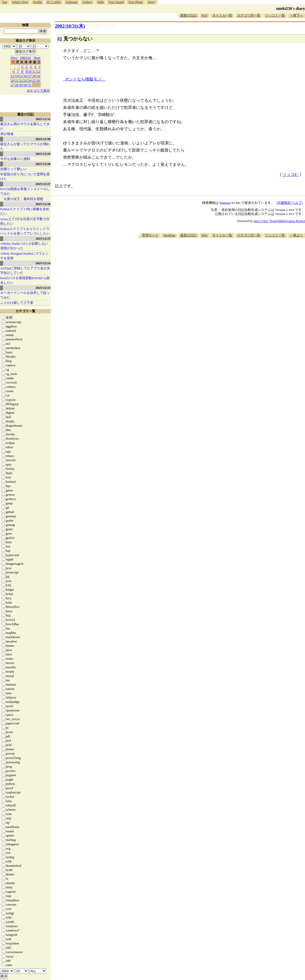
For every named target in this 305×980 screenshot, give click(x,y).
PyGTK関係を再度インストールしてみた (25, 191)
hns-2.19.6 (261, 221)
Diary (152, 2)
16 (26, 76)
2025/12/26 (43, 204)
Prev (14, 57)
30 (26, 85)
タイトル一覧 (222, 15)
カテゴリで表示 (38, 90)
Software (71, 2)
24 (30, 80)
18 (34, 76)
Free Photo (136, 2)
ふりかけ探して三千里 (17, 303)
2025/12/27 (43, 184)
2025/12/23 (43, 288)
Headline (169, 235)
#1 (60, 39)
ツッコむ (291, 175)
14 (17, 76)
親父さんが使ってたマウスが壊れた (25, 146)
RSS (205, 15)
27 (13, 85)
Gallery (87, 2)
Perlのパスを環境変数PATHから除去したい (25, 280)
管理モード (150, 235)
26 (38, 80)
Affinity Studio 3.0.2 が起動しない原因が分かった (24, 246)
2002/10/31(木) (70, 26)
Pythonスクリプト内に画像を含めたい (25, 211)
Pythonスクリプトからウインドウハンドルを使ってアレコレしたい (25, 231)
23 (26, 80)
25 (34, 80)
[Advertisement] (213, 253)
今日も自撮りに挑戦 (15, 159)
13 (13, 76)
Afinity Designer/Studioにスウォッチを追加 (24, 256)
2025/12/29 (43, 154)
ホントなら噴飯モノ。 (85, 79)
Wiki (100, 2)
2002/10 (26, 57)
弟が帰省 (7, 134)
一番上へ (296, 235)
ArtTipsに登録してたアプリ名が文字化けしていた (25, 270)
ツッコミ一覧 (275, 15)
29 (21, 85)
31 (30, 85)
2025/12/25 (43, 238)
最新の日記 (189, 15)
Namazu (225, 203)
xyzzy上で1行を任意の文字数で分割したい (25, 221)
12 (38, 71)
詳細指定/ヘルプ (290, 203)
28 (17, 85)
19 (38, 76)
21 (17, 80)
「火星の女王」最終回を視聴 (22, 199)
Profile (37, 2)
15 (21, 76)
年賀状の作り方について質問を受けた (25, 177)
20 (13, 80)
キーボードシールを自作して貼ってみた (25, 295)
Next (37, 57)
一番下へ (296, 15)
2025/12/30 (43, 139)
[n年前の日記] (101, 26)
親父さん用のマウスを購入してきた (25, 126)
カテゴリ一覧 (25, 311)
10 (30, 71)
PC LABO (54, 2)
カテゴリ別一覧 (249, 15)
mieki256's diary (291, 9)
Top (5, 2)
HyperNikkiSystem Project (287, 221)
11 (34, 71)
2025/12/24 (43, 263)
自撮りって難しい (13, 169)
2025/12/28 (43, 164)
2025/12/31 (43, 119)
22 (21, 80)
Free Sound (116, 2)
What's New (20, 2)
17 (30, 76)
